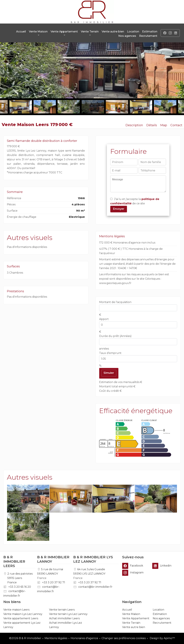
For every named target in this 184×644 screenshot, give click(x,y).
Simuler (109, 373)
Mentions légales (56, 638)
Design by (162, 638)
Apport (104, 319)
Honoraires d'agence (84, 638)
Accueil (92, 12)
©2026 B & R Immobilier (25, 638)
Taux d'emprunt (110, 353)
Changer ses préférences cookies (124, 638)
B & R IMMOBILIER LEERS (14, 561)
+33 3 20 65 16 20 (20, 587)
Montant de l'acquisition (115, 302)
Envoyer (119, 209)
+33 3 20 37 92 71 (54, 582)
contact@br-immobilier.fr (95, 587)
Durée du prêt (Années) (115, 336)
